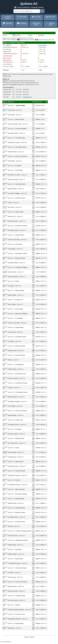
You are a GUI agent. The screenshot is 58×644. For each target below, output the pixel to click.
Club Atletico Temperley (14, 401)
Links (26, 637)
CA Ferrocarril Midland (21, 129)
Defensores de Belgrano (21, 314)
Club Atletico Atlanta (13, 133)
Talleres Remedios (13, 397)
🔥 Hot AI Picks (8, 18)
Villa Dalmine (18, 549)
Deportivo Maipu (19, 212)
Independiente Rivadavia (21, 540)
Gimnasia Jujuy (12, 332)
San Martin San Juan (20, 374)
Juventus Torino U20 (43, 40)
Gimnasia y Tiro (12, 216)
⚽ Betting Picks (36, 24)
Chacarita (10, 388)
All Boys (10, 203)
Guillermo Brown (12, 369)
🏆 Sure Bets (22, 17)
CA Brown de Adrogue (21, 568)
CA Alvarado (18, 166)
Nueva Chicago (12, 304)
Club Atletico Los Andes (14, 175)
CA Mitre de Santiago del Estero (23, 531)
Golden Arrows (24, 40)
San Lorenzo (11, 207)
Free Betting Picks (8, 56)
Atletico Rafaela (19, 559)
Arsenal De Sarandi (20, 198)
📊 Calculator (8, 23)
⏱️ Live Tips (36, 17)
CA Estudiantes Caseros (21, 392)
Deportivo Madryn (12, 189)
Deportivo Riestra (19, 499)
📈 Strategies (22, 23)
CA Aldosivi (11, 573)
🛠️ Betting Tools (50, 24)
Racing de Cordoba (13, 179)
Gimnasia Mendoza (20, 508)
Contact (32, 637)
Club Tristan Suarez (20, 138)
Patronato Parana (20, 119)
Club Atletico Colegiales (14, 193)
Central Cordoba (12, 272)
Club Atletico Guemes (21, 147)
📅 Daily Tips (50, 17)
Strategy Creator (7, 58)
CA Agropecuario (19, 364)
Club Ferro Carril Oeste (21, 156)
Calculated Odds (27, 97)
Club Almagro (11, 115)
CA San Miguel (19, 170)
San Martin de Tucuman (14, 143)
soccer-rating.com (7, 642)
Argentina (18, 35)
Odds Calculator (7, 60)
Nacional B (41, 35)
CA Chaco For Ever (13, 536)
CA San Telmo (11, 110)
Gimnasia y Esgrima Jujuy (15, 124)
